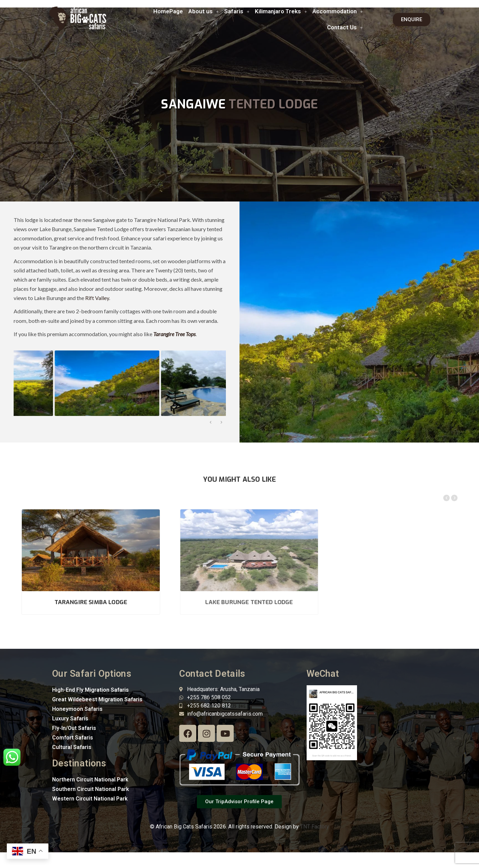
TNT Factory (315, 827)
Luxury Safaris (70, 719)
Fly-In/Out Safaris (74, 728)
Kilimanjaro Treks (281, 11)
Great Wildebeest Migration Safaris (97, 699)
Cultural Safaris (72, 747)
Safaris (237, 11)
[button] (204, 11)
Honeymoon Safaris (77, 709)
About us (204, 11)
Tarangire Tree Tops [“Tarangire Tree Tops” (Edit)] (174, 334)
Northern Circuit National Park (90, 780)
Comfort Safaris (73, 738)
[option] (65, 383)
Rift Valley (97, 298)
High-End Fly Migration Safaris (90, 690)
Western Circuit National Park (90, 799)
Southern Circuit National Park (91, 789)
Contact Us (345, 27)
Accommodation (338, 11)
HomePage (168, 11)
